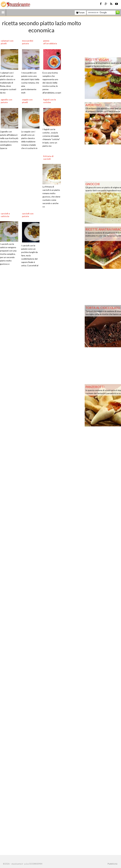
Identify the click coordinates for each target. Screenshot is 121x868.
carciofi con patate (28, 215)
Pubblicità (112, 864)
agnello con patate (6, 101)
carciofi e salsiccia (5, 215)
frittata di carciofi (48, 157)
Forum (80, 13)
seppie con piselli (27, 101)
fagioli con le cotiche (50, 101)
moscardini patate (28, 42)
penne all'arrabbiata (50, 42)
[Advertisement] (35, 392)
